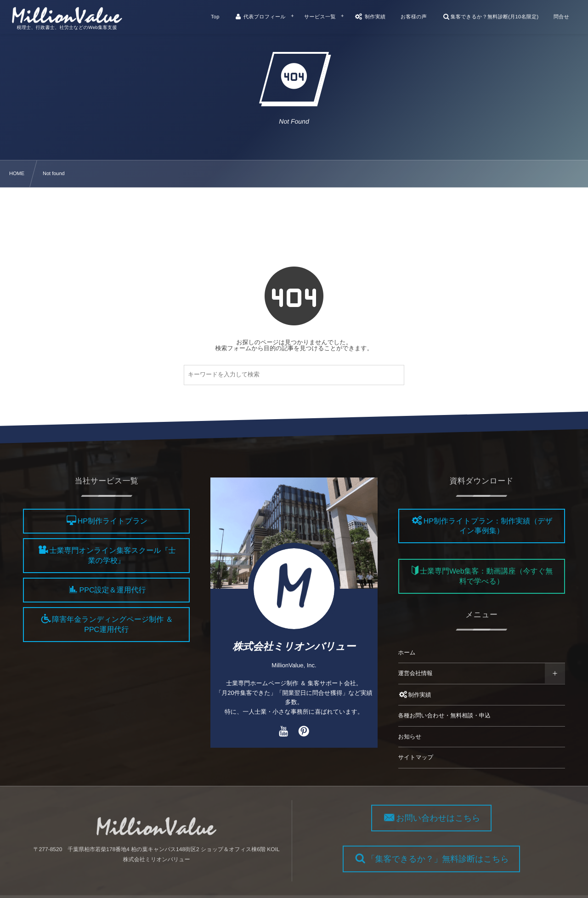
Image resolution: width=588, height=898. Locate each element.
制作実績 (415, 695)
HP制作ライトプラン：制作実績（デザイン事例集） (488, 526)
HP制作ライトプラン (113, 521)
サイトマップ (416, 757)
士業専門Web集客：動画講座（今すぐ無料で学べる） (486, 577)
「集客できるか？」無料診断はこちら (444, 859)
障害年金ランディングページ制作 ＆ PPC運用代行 (112, 625)
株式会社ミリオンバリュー (294, 646)
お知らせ (410, 737)
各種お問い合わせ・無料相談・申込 (444, 716)
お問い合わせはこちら (444, 818)
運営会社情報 (416, 673)
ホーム (407, 653)
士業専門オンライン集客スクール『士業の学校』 (113, 556)
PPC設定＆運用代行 (113, 590)
